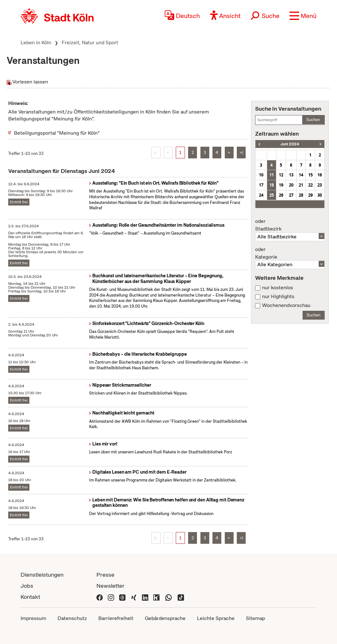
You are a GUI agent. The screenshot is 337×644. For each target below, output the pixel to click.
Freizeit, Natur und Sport (90, 43)
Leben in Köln (36, 43)
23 (320, 185)
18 (272, 185)
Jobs (27, 586)
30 (320, 195)
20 (291, 185)
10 (261, 175)
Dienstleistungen (42, 575)
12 (281, 175)
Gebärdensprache (165, 618)
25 (272, 195)
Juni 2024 (290, 144)
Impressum (33, 618)
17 (261, 185)
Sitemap (255, 618)
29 (310, 195)
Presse (105, 575)
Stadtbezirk (290, 225)
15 (310, 175)
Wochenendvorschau (286, 305)
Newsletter (110, 586)
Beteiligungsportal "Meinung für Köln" (57, 133)
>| (241, 153)
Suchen (313, 120)
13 (291, 175)
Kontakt (30, 597)
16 (320, 175)
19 (281, 185)
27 (291, 195)
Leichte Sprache (216, 618)
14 (301, 175)
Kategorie (290, 253)
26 (281, 195)
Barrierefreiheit (116, 618)
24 (261, 195)
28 (301, 195)
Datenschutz (72, 618)
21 (301, 185)
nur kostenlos (278, 288)
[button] (303, 16)
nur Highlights (278, 297)
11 (272, 175)
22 (310, 185)
